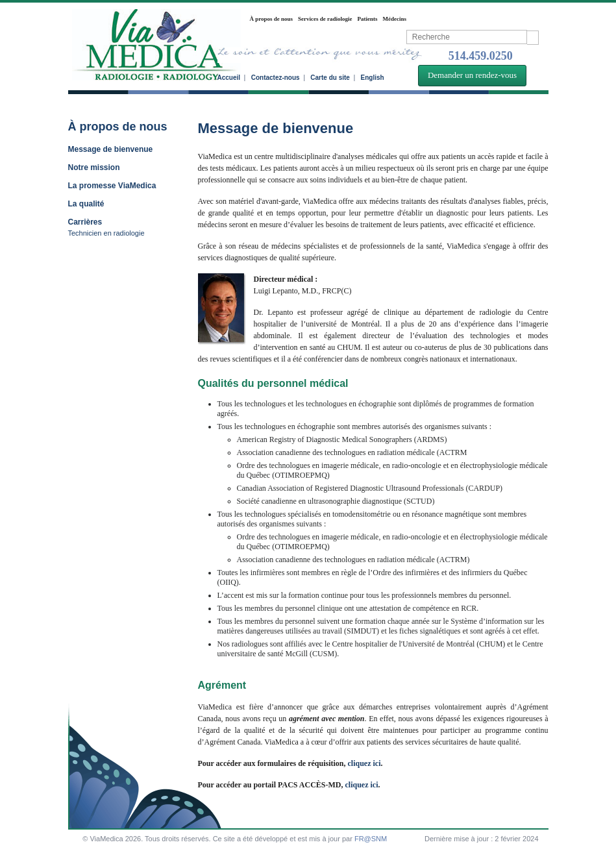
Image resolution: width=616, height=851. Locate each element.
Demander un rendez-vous (472, 75)
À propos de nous (272, 19)
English (373, 78)
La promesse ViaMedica (112, 186)
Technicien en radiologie (106, 233)
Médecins (395, 19)
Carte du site (330, 78)
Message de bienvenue (111, 149)
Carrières (85, 222)
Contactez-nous (276, 78)
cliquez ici (364, 763)
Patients (368, 19)
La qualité (86, 204)
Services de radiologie (325, 19)
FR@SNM (371, 839)
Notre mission (94, 167)
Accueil (229, 78)
